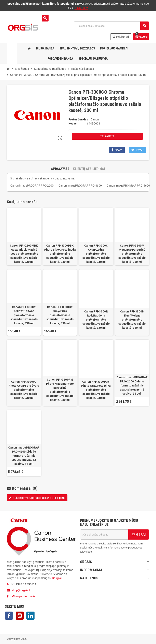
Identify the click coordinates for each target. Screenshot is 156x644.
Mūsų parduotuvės (23, 596)
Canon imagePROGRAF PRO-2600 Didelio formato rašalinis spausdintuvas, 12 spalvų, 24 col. (132, 385)
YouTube (20, 616)
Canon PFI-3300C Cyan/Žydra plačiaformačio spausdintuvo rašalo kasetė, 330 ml (96, 254)
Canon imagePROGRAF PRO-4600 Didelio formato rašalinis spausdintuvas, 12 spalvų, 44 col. (24, 456)
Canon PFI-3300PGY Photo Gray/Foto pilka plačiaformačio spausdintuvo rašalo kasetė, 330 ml (96, 390)
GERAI (139, 535)
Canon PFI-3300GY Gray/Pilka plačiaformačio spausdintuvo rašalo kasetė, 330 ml (60, 315)
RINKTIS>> (81, 8)
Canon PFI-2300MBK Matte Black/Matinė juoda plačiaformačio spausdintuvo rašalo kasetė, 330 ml (24, 254)
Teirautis (107, 136)
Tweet (137, 150)
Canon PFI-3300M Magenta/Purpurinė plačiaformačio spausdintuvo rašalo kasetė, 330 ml (132, 254)
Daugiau (57, 578)
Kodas (73, 123)
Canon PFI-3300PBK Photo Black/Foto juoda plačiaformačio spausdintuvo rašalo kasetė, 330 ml (60, 254)
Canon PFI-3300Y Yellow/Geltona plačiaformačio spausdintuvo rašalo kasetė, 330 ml (24, 315)
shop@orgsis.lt (21, 590)
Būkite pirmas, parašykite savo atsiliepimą (37, 498)
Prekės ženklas (78, 119)
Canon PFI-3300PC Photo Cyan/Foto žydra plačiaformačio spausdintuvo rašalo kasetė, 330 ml (24, 390)
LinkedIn (30, 616)
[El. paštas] (104, 535)
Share (117, 150)
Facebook (9, 616)
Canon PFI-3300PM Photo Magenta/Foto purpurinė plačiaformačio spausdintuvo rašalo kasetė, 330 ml (60, 390)
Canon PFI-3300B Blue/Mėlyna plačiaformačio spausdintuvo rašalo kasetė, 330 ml (132, 320)
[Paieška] (111, 26)
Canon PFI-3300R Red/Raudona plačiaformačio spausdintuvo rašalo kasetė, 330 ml (96, 320)
